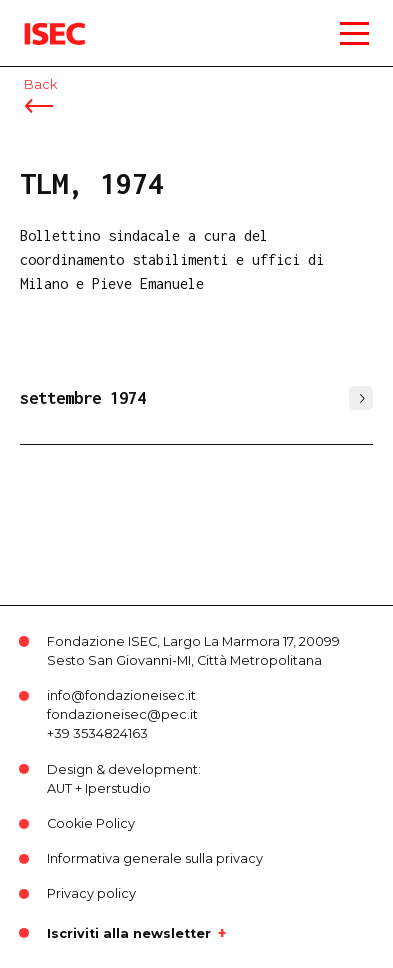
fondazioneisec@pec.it (122, 714)
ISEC (40, 19)
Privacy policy (91, 893)
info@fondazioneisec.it (121, 695)
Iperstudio (118, 788)
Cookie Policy (91, 823)
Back (40, 84)
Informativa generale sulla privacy (155, 858)
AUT (59, 788)
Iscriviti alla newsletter (129, 933)
